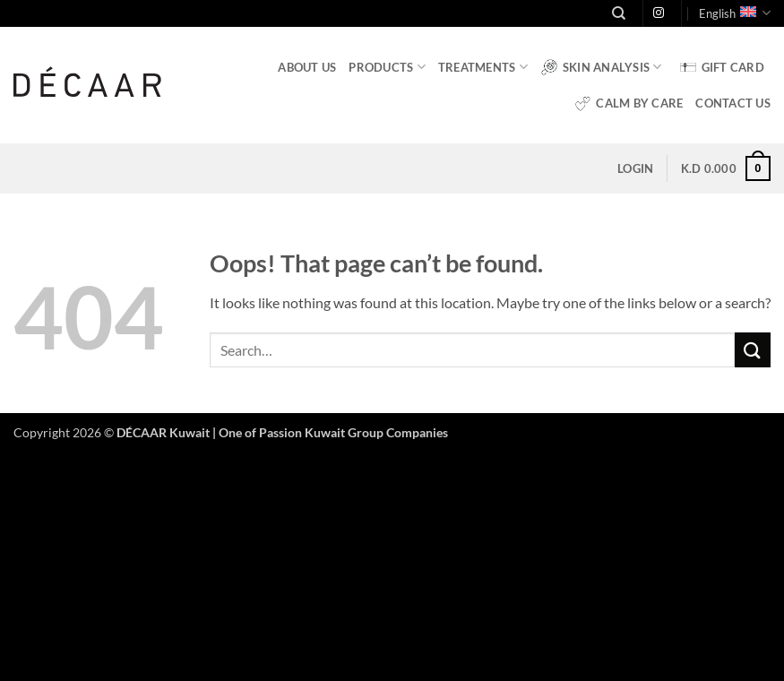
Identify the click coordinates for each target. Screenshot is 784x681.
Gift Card (722, 67)
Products (387, 67)
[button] (635, 168)
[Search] (619, 13)
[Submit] (753, 350)
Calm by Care (628, 103)
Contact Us (733, 103)
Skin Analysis (601, 67)
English (735, 13)
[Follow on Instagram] (659, 13)
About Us (307, 67)
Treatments (483, 67)
